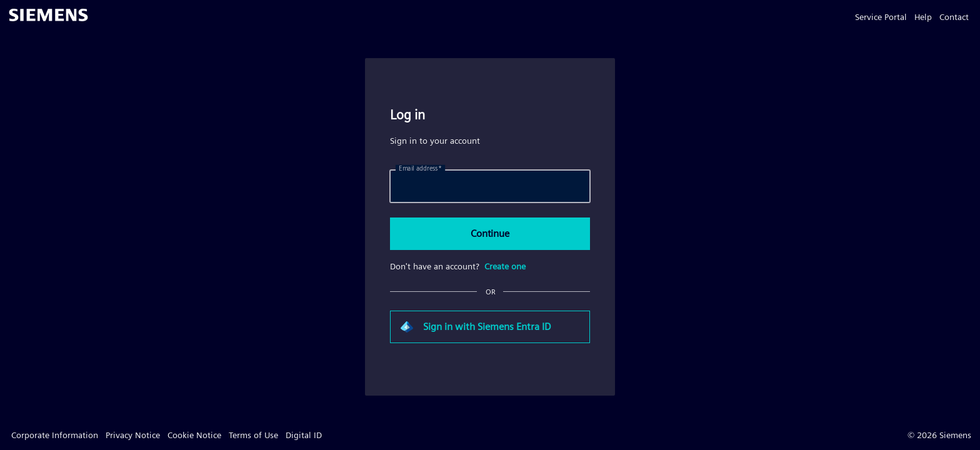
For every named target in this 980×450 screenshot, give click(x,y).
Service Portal (881, 17)
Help (923, 17)
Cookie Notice (194, 435)
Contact (954, 17)
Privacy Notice (133, 435)
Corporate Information (55, 435)
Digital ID (304, 435)
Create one (505, 266)
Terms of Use (253, 435)
